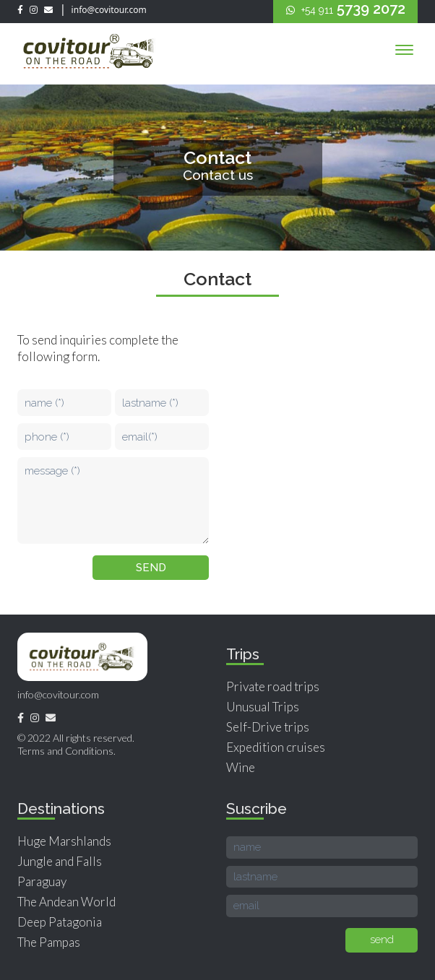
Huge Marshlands (64, 841)
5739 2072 (346, 9)
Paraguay (42, 881)
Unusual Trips (263, 707)
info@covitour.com (108, 10)
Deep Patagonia (60, 922)
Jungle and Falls (60, 861)
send (151, 568)
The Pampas (49, 942)
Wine (241, 767)
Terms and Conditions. (66, 751)
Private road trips (273, 686)
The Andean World (66, 902)
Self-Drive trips (268, 727)
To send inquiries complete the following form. (98, 348)
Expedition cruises (276, 747)
